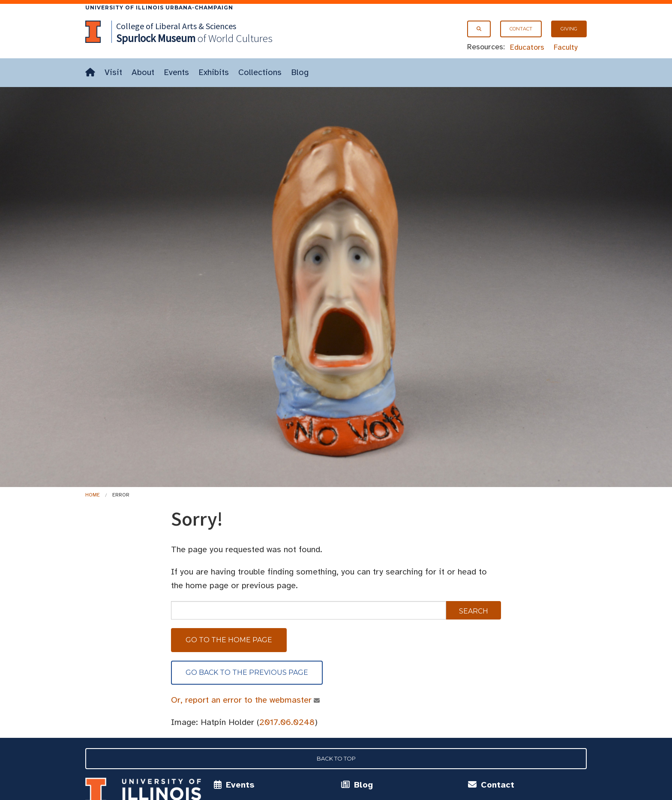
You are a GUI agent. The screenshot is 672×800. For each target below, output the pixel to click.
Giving (569, 29)
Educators (527, 47)
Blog (300, 72)
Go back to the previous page (247, 672)
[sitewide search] (309, 610)
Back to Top (336, 758)
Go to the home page (229, 640)
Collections (260, 72)
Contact (521, 29)
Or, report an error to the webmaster (241, 700)
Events (176, 72)
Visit (113, 72)
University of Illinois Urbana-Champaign (159, 8)
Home (93, 495)
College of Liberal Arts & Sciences (176, 26)
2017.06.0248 (287, 722)
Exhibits (214, 72)
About (143, 72)
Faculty (566, 47)
